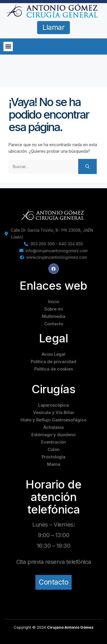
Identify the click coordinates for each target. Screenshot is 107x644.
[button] (8, 46)
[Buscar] (87, 166)
